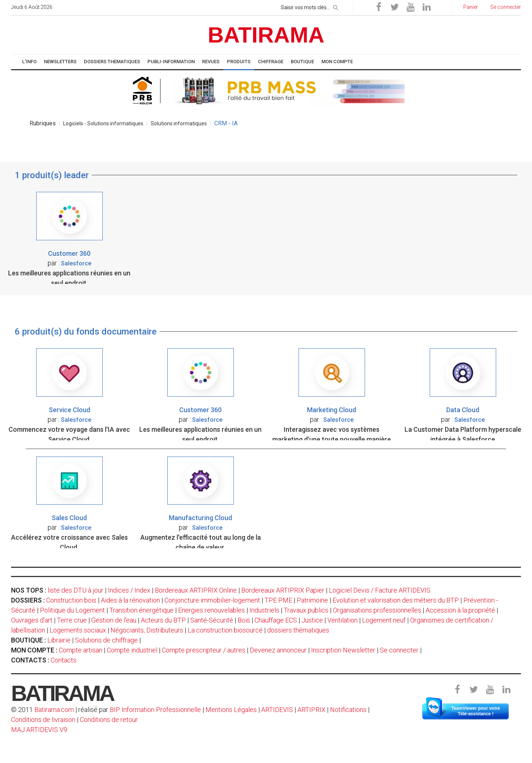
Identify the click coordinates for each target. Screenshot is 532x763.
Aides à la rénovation (130, 600)
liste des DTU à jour (76, 590)
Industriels (264, 610)
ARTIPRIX (311, 710)
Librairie (59, 640)
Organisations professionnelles (377, 610)
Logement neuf (384, 620)
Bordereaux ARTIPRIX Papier (283, 590)
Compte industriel (132, 650)
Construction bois (71, 600)
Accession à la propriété (460, 610)
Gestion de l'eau (114, 620)
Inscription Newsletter (343, 650)
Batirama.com (54, 710)
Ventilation (342, 620)
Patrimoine (312, 600)
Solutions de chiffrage (106, 640)
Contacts (64, 660)
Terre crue (72, 620)
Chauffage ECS (276, 620)
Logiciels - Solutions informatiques (103, 123)
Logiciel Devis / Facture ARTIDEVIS (380, 590)
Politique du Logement (72, 610)
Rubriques (43, 123)
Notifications (349, 710)
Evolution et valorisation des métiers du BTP (396, 600)
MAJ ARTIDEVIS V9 (39, 730)
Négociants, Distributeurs (147, 630)
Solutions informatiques (179, 123)
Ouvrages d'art (32, 620)
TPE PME (278, 600)
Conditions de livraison (43, 720)
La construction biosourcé (225, 630)
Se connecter (399, 650)
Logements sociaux (78, 630)
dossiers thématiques (298, 630)
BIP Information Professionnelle (155, 710)
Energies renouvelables (212, 610)
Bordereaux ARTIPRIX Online (196, 590)
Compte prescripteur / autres (204, 650)
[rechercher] (336, 6)
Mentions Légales (231, 710)
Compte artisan (81, 650)
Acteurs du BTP (163, 620)
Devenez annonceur (278, 650)
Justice (312, 620)
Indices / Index (129, 590)
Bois (244, 620)
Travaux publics (306, 610)
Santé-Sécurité (212, 620)
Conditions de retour (109, 720)
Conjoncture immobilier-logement (212, 600)
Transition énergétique (141, 610)
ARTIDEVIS (277, 710)
